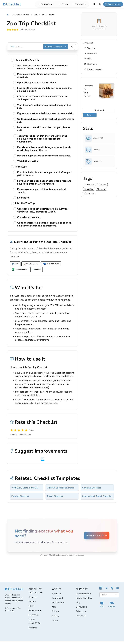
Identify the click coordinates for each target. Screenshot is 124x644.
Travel (35, 14)
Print (15, 267)
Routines (33, 631)
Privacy (56, 618)
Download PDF (31, 267)
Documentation (83, 597)
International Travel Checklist (97, 499)
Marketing (33, 617)
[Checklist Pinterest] (112, 591)
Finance (32, 604)
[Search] (94, 4)
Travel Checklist (55, 499)
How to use (91, 64)
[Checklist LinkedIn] (118, 591)
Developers (81, 610)
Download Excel (20, 273)
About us (57, 597)
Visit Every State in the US (25, 491)
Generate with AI (97, 538)
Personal (26, 14)
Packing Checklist (20, 499)
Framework (58, 601)
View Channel (99, 110)
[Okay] (19, 433)
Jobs (54, 610)
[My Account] (100, 4)
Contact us (81, 618)
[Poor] (15, 433)
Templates (16, 14)
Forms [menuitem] (63, 4)
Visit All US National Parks (60, 491)
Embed (37, 273)
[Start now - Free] (113, 4)
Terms (55, 623)
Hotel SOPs (34, 626)
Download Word (51, 267)
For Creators (58, 605)
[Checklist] (12, 4)
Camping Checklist (91, 491)
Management (35, 613)
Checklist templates (35, 594)
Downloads (91, 53)
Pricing (55, 614)
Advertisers (81, 614)
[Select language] (109, 598)
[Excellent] (26, 433)
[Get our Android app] (112, 607)
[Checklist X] (106, 591)
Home (31, 609)
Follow (90, 115)
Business (33, 600)
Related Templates (94, 70)
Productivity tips (84, 601)
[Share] (72, 47)
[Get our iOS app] (102, 607)
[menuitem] (46, 4)
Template (90, 48)
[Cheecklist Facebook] (101, 591)
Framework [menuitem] (79, 4)
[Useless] (12, 433)
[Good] (23, 433)
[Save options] (66, 47)
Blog (78, 605)
